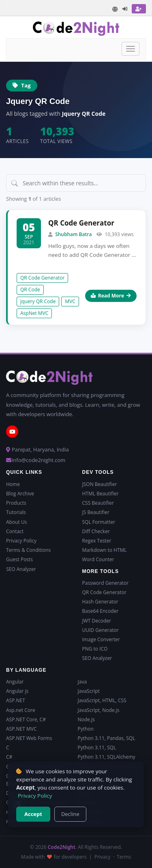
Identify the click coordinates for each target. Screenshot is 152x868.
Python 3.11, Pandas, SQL (107, 738)
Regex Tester (97, 541)
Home (13, 484)
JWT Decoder (97, 621)
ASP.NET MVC (21, 729)
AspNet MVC (34, 313)
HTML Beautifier (101, 494)
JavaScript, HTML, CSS (102, 700)
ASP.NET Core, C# (26, 719)
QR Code (30, 290)
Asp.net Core (21, 710)
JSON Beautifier (100, 484)
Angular (15, 682)
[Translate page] (115, 9)
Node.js (86, 719)
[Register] (139, 9)
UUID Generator (101, 630)
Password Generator (106, 583)
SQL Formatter (99, 522)
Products (16, 503)
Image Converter (101, 639)
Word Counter (98, 559)
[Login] (125, 9)
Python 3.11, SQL (97, 748)
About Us (16, 522)
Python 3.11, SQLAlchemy (107, 757)
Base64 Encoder (101, 611)
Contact (15, 531)
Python (86, 729)
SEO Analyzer (21, 569)
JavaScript (89, 691)
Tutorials (16, 512)
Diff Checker (96, 531)
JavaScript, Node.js (99, 710)
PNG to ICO (95, 649)
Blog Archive (20, 494)
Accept (33, 814)
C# (9, 757)
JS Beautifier (96, 512)
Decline (70, 814)
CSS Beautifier (98, 503)
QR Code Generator (81, 223)
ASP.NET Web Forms (29, 738)
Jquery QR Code (38, 301)
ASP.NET (16, 700)
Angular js (17, 691)
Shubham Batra (73, 234)
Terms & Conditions (28, 550)
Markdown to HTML (105, 550)
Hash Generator (100, 602)
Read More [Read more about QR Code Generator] (111, 296)
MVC (70, 301)
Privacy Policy (21, 541)
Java (82, 682)
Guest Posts (19, 559)
